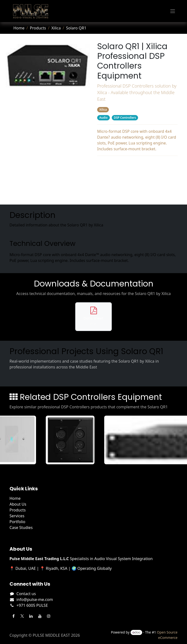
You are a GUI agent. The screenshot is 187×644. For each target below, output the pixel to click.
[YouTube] (40, 616)
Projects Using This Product (137, 184)
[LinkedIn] (31, 616)
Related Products (137, 194)
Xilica (56, 28)
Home (19, 28)
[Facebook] (13, 616)
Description (137, 165)
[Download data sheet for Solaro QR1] (93, 317)
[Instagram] (49, 616)
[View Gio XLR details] (72, 440)
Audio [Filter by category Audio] (103, 118)
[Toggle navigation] (173, 11)
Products (38, 28)
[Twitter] (22, 616)
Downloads (137, 174)
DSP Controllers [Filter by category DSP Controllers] (125, 118)
